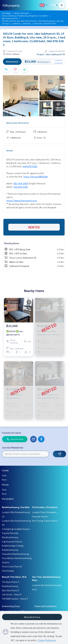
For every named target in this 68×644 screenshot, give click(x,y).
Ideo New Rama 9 (10, 590)
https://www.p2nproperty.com (22, 200)
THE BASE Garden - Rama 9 (15, 599)
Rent (4, 480)
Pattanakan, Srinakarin (45, 507)
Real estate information (18, 123)
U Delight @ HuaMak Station (16, 529)
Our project (8, 499)
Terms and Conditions (45, 606)
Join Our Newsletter (13, 447)
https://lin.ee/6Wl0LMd (36, 177)
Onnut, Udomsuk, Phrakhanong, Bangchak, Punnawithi (25, 16)
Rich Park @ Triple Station (45, 521)
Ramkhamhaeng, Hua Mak (16, 507)
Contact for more (11, 433)
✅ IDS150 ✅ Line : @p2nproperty (15, 333)
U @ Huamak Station (12, 541)
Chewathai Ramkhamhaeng (15, 554)
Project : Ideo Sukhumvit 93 (51, 54)
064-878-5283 (30, 166)
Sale (4, 475)
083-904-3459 (21, 183)
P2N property (11, 5)
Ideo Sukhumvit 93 (10, 18)
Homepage (6, 13)
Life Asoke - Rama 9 (12, 594)
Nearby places (12, 243)
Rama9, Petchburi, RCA (14, 577)
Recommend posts (22, 13)
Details (10, 150)
